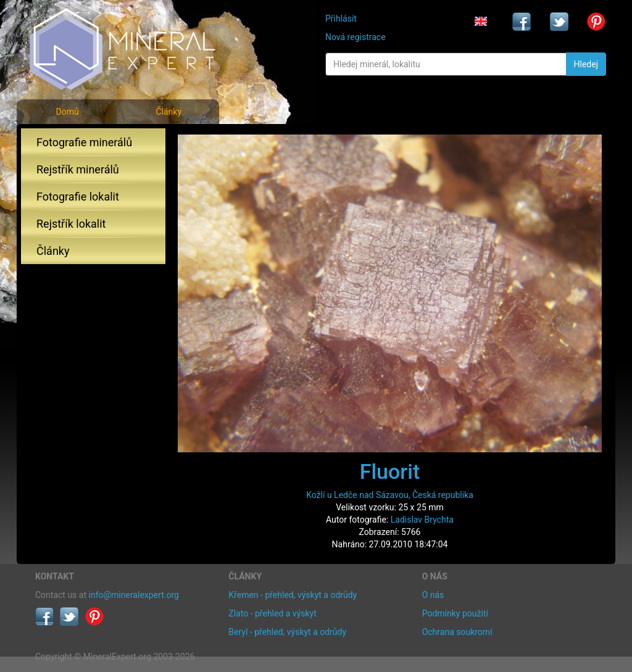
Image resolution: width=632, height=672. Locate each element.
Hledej (586, 64)
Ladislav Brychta (422, 520)
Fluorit (390, 471)
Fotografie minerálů (84, 142)
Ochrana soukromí (457, 632)
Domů (67, 112)
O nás (433, 595)
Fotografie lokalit (78, 197)
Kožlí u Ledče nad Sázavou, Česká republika (390, 495)
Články (168, 112)
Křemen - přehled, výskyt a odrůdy (293, 595)
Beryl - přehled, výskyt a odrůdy (287, 632)
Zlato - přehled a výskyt (272, 613)
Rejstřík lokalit (71, 224)
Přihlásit (341, 19)
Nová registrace (355, 37)
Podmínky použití (455, 613)
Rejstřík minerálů (78, 169)
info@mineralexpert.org (134, 595)
